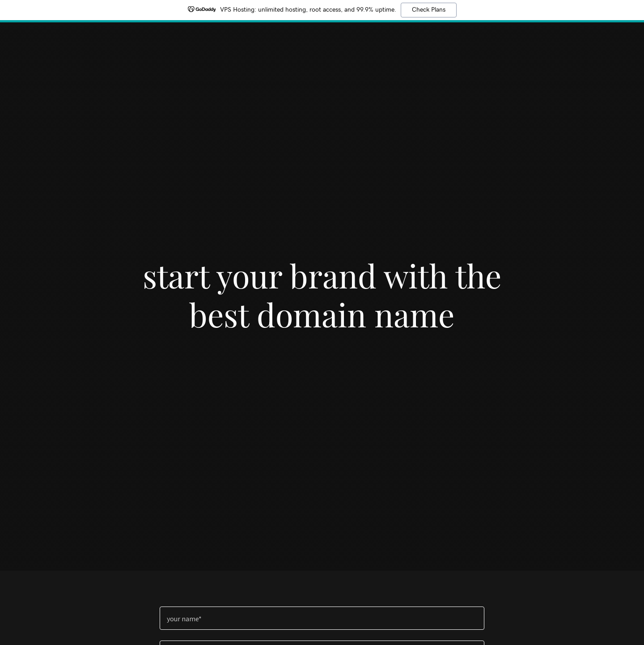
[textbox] (322, 618)
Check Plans (429, 10)
